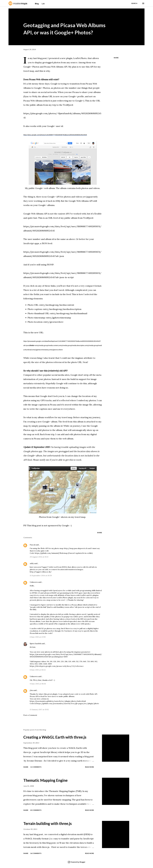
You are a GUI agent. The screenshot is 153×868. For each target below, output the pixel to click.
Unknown (34, 582)
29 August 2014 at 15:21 (39, 557)
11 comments (36, 767)
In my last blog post (37, 58)
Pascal (32, 545)
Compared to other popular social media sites (46, 375)
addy (32, 563)
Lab (43, 4)
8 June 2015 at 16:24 (38, 670)
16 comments (36, 853)
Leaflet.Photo (80, 58)
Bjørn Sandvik (35, 643)
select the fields (31, 294)
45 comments (36, 810)
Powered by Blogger (76, 862)
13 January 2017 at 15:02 (39, 709)
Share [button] (116, 58)
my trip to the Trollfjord (61, 105)
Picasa (76, 92)
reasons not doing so (58, 388)
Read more (90, 767)
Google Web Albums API (81, 201)
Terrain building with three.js (48, 823)
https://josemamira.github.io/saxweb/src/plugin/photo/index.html (58, 701)
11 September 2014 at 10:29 (41, 575)
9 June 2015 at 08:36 (38, 684)
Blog (37, 4)
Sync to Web (30, 96)
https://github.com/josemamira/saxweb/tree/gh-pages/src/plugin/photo (68, 703)
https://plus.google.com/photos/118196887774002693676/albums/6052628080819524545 (55, 135)
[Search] (134, 3)
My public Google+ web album (40, 188)
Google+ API (54, 197)
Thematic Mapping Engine (45, 780)
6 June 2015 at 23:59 (38, 637)
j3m (31, 690)
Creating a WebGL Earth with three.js (55, 737)
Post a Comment (30, 715)
